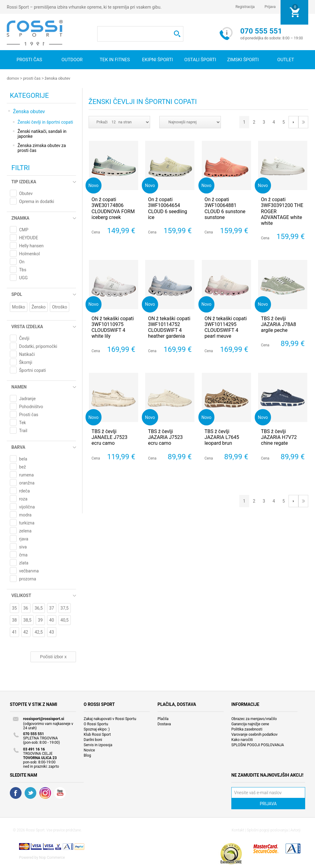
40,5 (65, 620)
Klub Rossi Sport (97, 734)
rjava (24, 539)
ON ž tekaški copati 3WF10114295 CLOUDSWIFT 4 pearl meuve (226, 327)
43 (52, 632)
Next (293, 122)
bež (22, 467)
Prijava (270, 7)
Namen (19, 387)
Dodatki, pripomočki (38, 346)
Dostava (164, 724)
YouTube (60, 793)
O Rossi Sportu (96, 724)
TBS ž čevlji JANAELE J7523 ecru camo (110, 437)
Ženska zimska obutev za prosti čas (42, 148)
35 (14, 608)
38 (14, 620)
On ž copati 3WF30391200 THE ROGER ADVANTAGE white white (282, 211)
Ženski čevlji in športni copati (45, 122)
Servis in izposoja (98, 745)
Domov (13, 78)
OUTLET (286, 60)
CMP (24, 229)
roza (23, 499)
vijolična (27, 507)
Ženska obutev (57, 78)
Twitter (30, 793)
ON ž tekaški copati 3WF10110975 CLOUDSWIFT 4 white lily (113, 327)
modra (25, 515)
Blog (87, 755)
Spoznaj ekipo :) (97, 729)
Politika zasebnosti (247, 729)
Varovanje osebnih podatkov (254, 734)
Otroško (60, 307)
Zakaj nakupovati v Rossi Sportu (110, 719)
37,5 (65, 608)
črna (23, 555)
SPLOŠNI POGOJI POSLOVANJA (258, 745)
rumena (26, 475)
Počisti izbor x (53, 656)
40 (52, 620)
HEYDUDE (29, 237)
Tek (22, 422)
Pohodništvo (31, 406)
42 (26, 632)
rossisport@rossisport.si (44, 719)
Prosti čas (29, 60)
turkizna (27, 523)
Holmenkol (29, 253)
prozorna (28, 579)
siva (23, 547)
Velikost (21, 595)
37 (52, 608)
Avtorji (295, 830)
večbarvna (29, 571)
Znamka (20, 218)
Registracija (245, 7)
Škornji (26, 362)
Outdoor (72, 60)
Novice (89, 750)
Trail (23, 430)
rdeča (24, 491)
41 (14, 632)
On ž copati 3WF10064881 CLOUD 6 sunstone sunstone (225, 208)
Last (303, 122)
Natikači (27, 354)
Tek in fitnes (115, 60)
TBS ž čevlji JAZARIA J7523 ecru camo (165, 437)
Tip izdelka (24, 181)
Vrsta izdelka (27, 326)
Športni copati (32, 370)
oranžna (27, 483)
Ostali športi (200, 60)
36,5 (39, 608)
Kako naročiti (242, 739)
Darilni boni (93, 739)
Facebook (16, 793)
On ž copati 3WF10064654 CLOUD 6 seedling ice (167, 208)
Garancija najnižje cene (250, 724)
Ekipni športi (157, 60)
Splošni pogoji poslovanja (267, 830)
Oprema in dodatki (37, 201)
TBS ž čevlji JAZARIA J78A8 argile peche (278, 324)
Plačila (163, 719)
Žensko (39, 307)
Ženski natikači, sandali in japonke (42, 133)
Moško (19, 307)
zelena (25, 531)
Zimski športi (243, 60)
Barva (18, 447)
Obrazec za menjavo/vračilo (254, 719)
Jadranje (27, 398)
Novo (94, 185)
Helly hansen (31, 245)
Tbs (23, 269)
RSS (45, 793)
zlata (24, 563)
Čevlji (24, 338)
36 (26, 608)
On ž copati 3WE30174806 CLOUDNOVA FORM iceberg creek (113, 208)
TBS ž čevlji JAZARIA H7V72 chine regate (279, 437)
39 (40, 620)
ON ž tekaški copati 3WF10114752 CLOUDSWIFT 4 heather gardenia (169, 327)
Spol (17, 294)
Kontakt (238, 830)
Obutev (26, 193)
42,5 (39, 632)
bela (23, 459)
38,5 (27, 620)
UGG (23, 277)
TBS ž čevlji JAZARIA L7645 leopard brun (222, 437)
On (22, 261)
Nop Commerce (52, 857)
